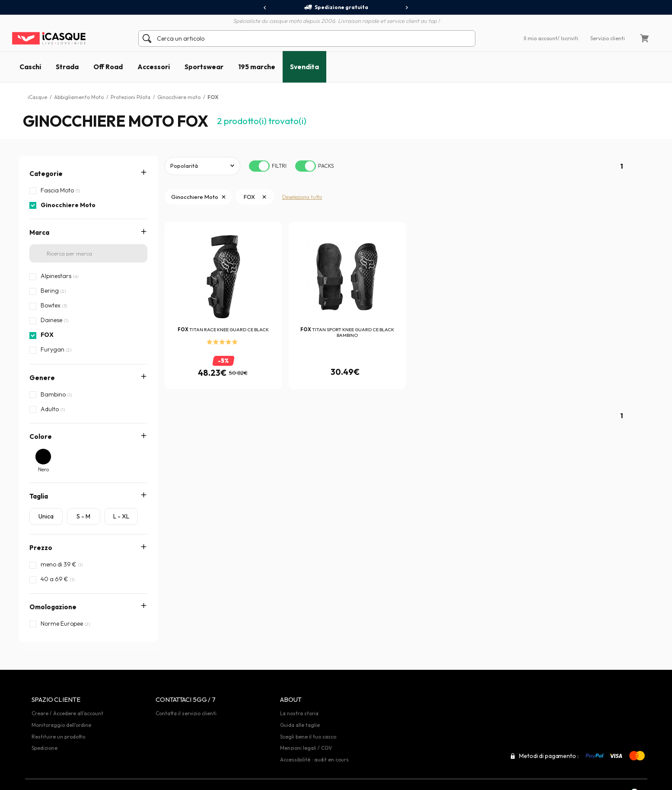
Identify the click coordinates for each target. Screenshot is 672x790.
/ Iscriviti (568, 38)
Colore (41, 437)
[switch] (259, 166)
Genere (42, 378)
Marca (39, 232)
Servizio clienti (608, 38)
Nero (43, 469)
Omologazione (53, 607)
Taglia (39, 496)
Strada (67, 67)
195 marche (257, 67)
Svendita (304, 67)
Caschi (30, 67)
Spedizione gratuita (336, 7)
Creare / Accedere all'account (67, 696)
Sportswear (204, 67)
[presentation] (265, 8)
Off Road (108, 67)
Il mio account (541, 38)
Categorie (46, 174)
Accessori (154, 67)
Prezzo (41, 548)
